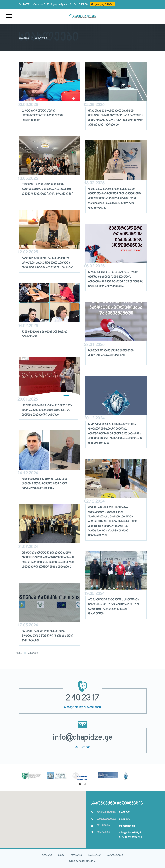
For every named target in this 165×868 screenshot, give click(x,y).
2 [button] (85, 784)
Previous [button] (16, 774)
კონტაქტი (76, 855)
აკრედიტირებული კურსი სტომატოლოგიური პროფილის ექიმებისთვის (43, 115)
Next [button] (149, 774)
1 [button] (80, 784)
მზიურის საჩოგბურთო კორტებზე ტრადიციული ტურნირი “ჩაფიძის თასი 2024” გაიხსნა (48, 636)
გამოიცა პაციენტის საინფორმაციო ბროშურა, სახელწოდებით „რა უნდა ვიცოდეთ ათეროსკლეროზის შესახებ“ (47, 263)
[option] (31, 771)
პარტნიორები (115, 855)
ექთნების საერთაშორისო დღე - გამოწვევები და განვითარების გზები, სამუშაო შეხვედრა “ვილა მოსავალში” (47, 189)
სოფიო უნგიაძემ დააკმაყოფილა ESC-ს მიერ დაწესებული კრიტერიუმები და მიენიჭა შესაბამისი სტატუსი (47, 410)
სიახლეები (42, 38)
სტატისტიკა (95, 855)
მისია (61, 855)
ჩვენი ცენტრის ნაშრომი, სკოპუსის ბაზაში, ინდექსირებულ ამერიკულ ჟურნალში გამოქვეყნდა (45, 484)
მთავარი (24, 38)
